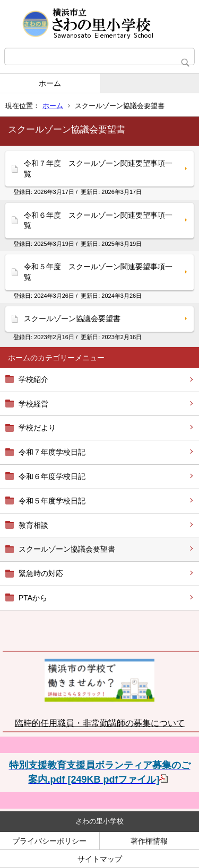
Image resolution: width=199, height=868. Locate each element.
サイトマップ (100, 859)
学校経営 (33, 404)
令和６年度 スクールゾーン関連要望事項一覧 (98, 220)
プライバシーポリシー (49, 841)
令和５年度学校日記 (52, 501)
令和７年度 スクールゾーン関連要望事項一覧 (98, 169)
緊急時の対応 (41, 573)
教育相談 (33, 525)
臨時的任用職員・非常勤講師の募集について (100, 723)
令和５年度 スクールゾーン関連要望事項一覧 (98, 272)
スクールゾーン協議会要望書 (67, 549)
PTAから (33, 598)
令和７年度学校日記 (52, 452)
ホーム (50, 83)
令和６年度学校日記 (52, 476)
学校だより (37, 428)
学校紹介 (33, 379)
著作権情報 (149, 841)
